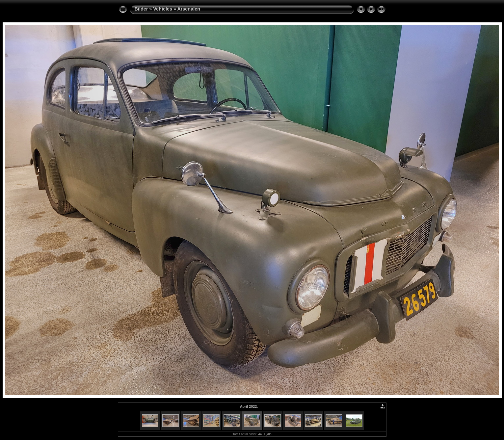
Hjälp (268, 434)
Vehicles (163, 9)
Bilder (141, 9)
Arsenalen (189, 9)
